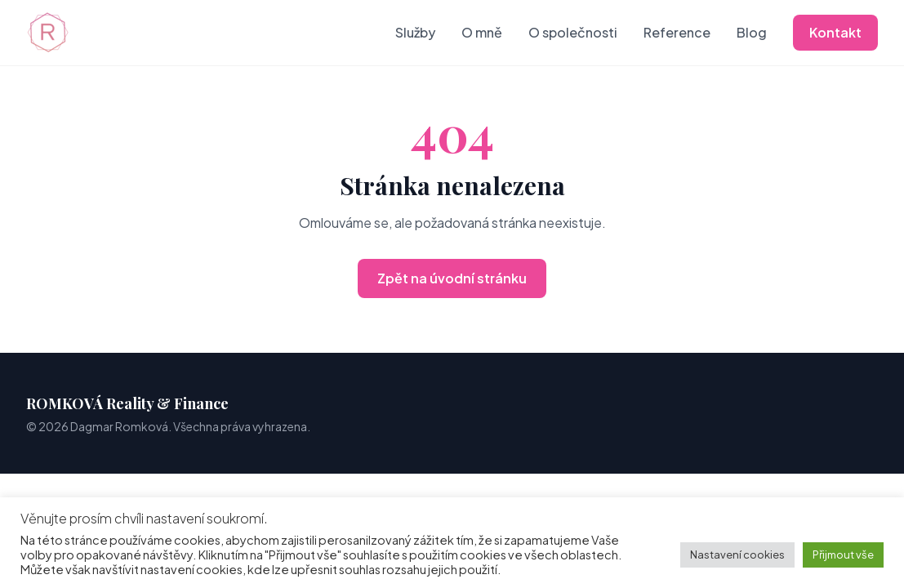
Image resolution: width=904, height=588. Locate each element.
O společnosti (573, 32)
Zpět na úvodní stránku (452, 278)
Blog (752, 32)
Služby (415, 32)
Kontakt (835, 32)
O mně (482, 32)
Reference (677, 32)
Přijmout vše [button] (843, 555)
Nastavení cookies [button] (737, 555)
